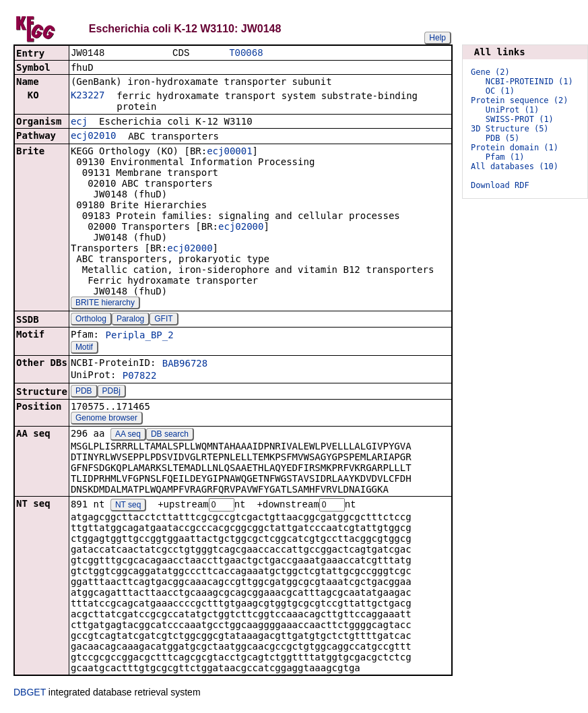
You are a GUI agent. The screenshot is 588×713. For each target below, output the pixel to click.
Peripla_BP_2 (139, 336)
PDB (84, 392)
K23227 (88, 96)
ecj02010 (93, 137)
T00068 (246, 54)
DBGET (30, 694)
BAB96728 (185, 365)
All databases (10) (515, 166)
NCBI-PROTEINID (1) (529, 82)
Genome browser (106, 419)
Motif (84, 348)
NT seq (128, 507)
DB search (170, 435)
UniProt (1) (512, 110)
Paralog (130, 320)
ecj (79, 123)
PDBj (111, 392)
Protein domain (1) (515, 148)
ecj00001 (229, 152)
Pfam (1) (505, 157)
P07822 (140, 377)
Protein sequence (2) (520, 100)
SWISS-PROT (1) (520, 119)
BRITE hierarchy (105, 304)
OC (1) (500, 91)
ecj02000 (241, 228)
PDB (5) (503, 138)
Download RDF (500, 185)
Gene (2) (490, 72)
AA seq (128, 435)
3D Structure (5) (510, 129)
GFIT (163, 320)
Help (437, 38)
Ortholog (91, 320)
